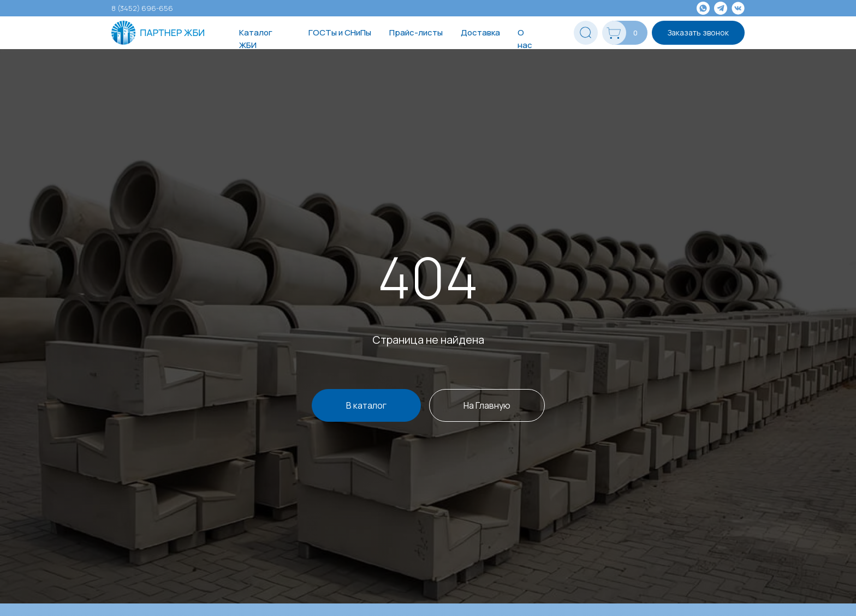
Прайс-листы (416, 32)
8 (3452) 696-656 (142, 8)
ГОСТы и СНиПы (340, 32)
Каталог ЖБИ (256, 39)
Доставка (480, 32)
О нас (525, 39)
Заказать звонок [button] (698, 32)
